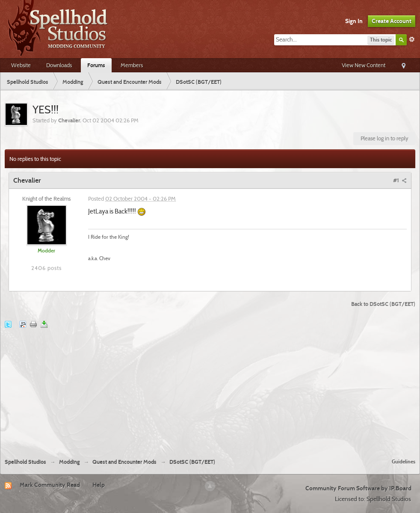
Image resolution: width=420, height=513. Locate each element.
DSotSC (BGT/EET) (192, 462)
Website (21, 65)
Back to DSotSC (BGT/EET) (383, 304)
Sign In (354, 21)
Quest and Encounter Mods (124, 462)
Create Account (392, 21)
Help (99, 485)
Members (132, 65)
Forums (96, 65)
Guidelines (404, 461)
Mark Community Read (50, 485)
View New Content (364, 65)
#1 (400, 180)
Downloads (59, 65)
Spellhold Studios (25, 462)
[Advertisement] (210, 388)
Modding (70, 462)
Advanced (412, 39)
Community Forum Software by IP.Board (358, 488)
